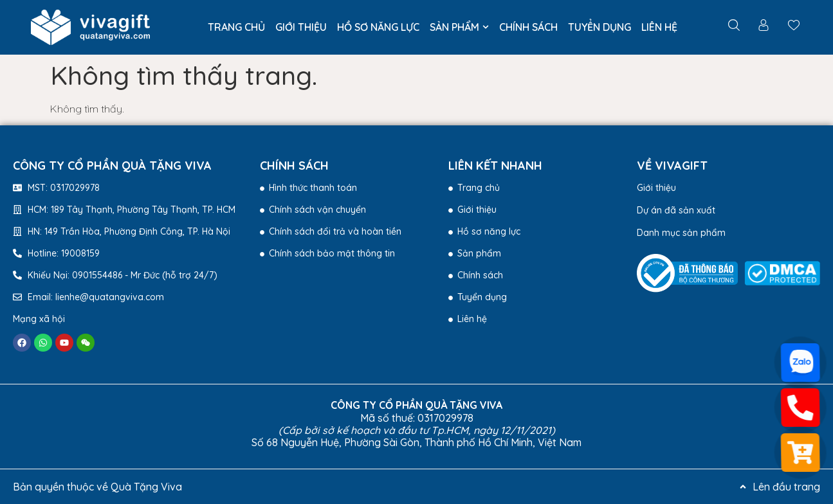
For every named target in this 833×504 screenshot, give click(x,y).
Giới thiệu (656, 188)
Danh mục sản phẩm (681, 233)
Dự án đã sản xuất (676, 210)
